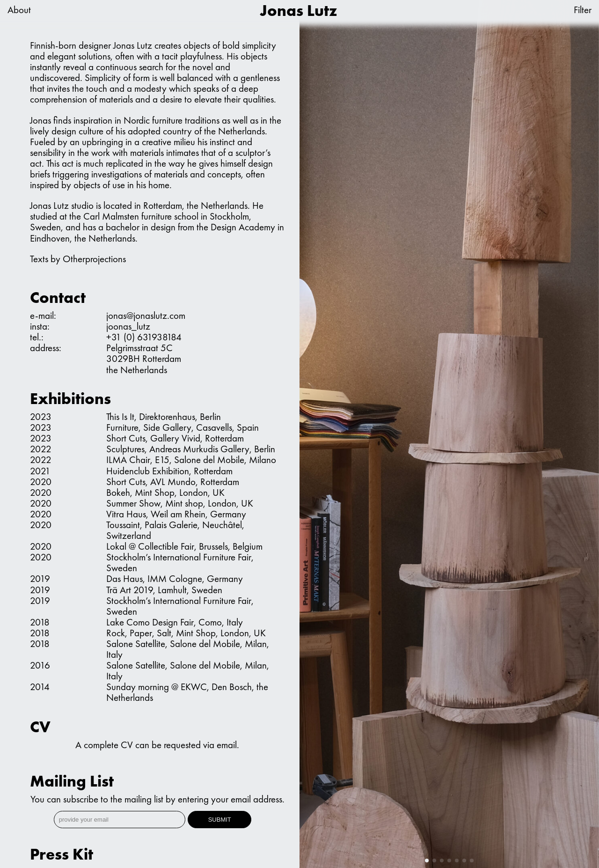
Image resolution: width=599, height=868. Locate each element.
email (227, 745)
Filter (583, 10)
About (19, 10)
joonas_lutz (128, 326)
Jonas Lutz (299, 11)
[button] (427, 861)
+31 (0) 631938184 (144, 337)
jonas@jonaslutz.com (146, 315)
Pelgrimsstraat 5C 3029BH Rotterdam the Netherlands (144, 358)
